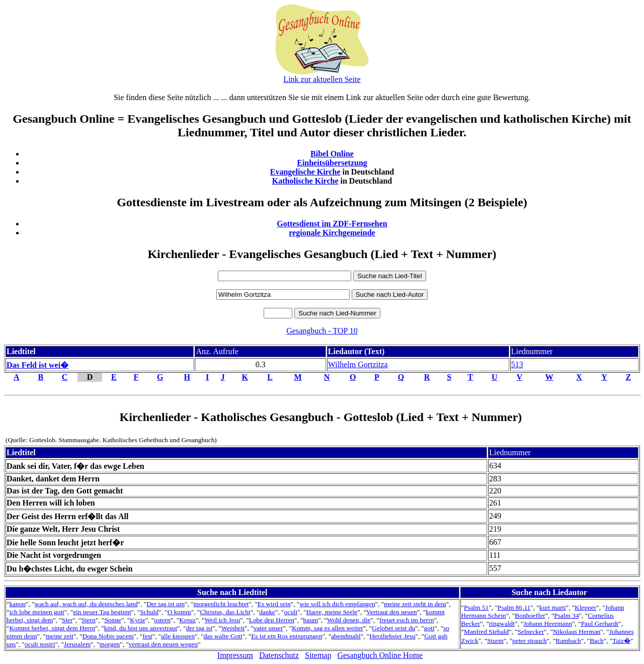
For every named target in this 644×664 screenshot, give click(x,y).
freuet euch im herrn (407, 620)
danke (267, 612)
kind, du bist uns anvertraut (141, 628)
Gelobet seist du (393, 628)
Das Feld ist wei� (37, 365)
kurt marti (553, 607)
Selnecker (531, 632)
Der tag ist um (166, 604)
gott (429, 628)
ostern (162, 620)
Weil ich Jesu (222, 620)
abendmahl (346, 636)
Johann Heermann (548, 624)
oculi (291, 612)
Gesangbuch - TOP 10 (322, 331)
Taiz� (621, 641)
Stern (89, 620)
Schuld (149, 612)
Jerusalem (77, 644)
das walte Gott (223, 636)
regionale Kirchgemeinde (332, 233)
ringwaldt (502, 624)
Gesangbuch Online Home (380, 655)
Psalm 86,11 (514, 607)
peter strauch (529, 641)
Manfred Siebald (486, 632)
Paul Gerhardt (600, 624)
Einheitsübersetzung (332, 163)
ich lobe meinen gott (36, 612)
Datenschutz (279, 655)
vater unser (268, 628)
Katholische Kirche (305, 181)
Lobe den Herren (272, 620)
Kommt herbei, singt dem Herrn (52, 628)
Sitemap (318, 655)
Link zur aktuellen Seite (322, 79)
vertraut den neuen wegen (163, 644)
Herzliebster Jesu (392, 636)
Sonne (112, 620)
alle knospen (178, 636)
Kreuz (187, 620)
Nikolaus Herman (577, 632)
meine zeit (60, 636)
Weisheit (233, 628)
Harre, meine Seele (332, 612)
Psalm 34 (566, 615)
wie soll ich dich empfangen (337, 604)
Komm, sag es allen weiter (328, 628)
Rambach (568, 641)
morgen (110, 644)
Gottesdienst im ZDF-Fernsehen (332, 224)
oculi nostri (40, 644)
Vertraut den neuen (392, 612)
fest (147, 636)
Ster (67, 620)
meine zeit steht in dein (415, 604)
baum (311, 620)
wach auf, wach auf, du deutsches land (86, 604)
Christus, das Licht (225, 612)
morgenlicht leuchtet (221, 604)
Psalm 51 (476, 607)
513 (517, 364)
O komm (179, 612)
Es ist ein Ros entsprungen (287, 636)
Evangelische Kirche (305, 172)
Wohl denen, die (349, 620)
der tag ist (199, 628)
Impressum (235, 655)
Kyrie (137, 620)
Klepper (585, 607)
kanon (17, 604)
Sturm (495, 641)
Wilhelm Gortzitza (358, 364)
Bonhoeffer (530, 615)
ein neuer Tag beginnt (102, 612)
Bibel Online (332, 154)
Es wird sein (274, 604)
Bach (596, 641)
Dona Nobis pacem (108, 636)
